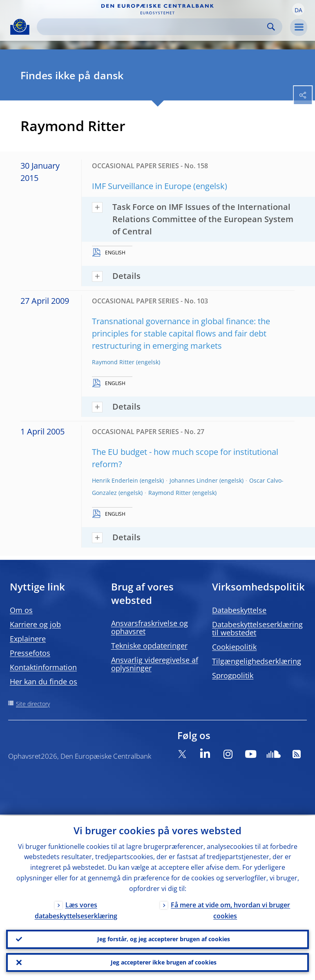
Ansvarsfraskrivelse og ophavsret (150, 627)
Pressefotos (30, 653)
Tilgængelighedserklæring (257, 661)
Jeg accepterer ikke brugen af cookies (164, 962)
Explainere (28, 639)
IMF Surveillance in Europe (142, 186)
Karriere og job (35, 624)
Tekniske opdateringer (149, 646)
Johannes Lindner (194, 480)
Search (271, 27)
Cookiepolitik (234, 647)
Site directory (33, 704)
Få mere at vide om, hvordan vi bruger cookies (230, 909)
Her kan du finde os (44, 682)
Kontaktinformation (43, 667)
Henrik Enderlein (115, 480)
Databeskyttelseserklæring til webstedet (257, 628)
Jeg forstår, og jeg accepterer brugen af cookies (164, 938)
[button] (298, 9)
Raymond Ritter (113, 362)
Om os (21, 610)
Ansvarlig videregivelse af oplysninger (155, 664)
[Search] (153, 27)
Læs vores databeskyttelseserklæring (76, 909)
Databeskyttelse (239, 610)
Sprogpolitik (233, 675)
